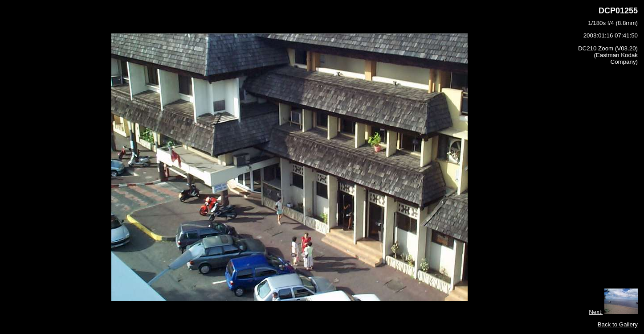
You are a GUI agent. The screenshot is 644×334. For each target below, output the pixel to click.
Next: (596, 299)
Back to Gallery (618, 311)
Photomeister (340, 328)
